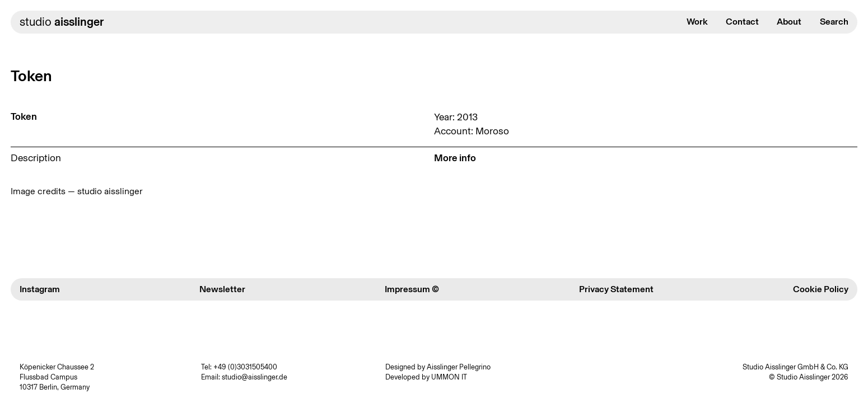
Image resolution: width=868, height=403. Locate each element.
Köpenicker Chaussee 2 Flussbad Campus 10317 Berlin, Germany (57, 377)
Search (834, 22)
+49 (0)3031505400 (245, 367)
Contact (742, 22)
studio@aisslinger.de (255, 377)
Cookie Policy (821, 289)
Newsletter (222, 289)
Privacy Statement (616, 289)
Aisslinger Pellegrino (459, 367)
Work (697, 22)
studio (62, 22)
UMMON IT (449, 377)
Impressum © (412, 289)
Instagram (40, 289)
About (789, 22)
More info (455, 158)
